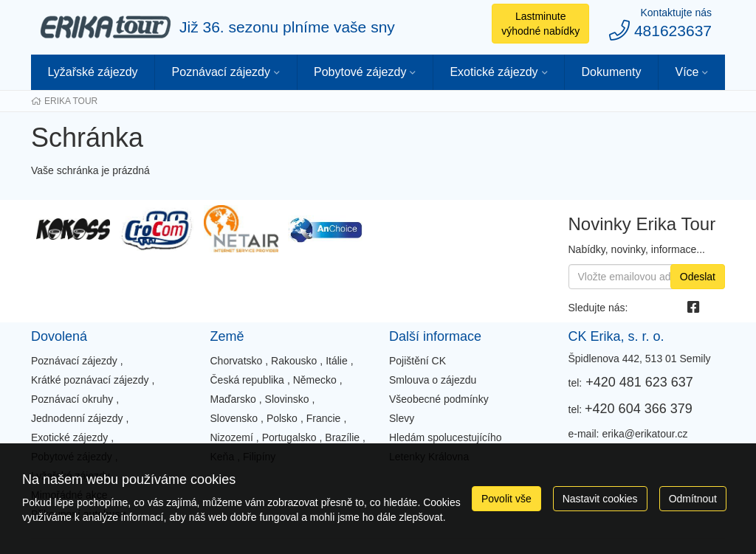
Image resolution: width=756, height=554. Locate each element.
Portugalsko (289, 437)
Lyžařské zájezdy (92, 72)
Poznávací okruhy (72, 399)
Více (687, 72)
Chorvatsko (237, 361)
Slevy (402, 418)
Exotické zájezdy (494, 72)
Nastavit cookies (600, 499)
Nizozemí (232, 437)
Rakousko (294, 361)
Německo (315, 380)
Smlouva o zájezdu (433, 380)
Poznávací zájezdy (221, 72)
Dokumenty (612, 72)
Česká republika (247, 380)
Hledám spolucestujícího (446, 437)
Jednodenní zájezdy (77, 418)
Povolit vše (506, 499)
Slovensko (234, 418)
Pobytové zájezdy (360, 72)
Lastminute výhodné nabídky (540, 24)
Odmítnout (693, 499)
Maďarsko (233, 399)
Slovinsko (287, 399)
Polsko (282, 418)
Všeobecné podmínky (439, 399)
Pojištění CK (417, 361)
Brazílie (342, 437)
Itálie (337, 361)
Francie (324, 418)
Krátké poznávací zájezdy (90, 380)
